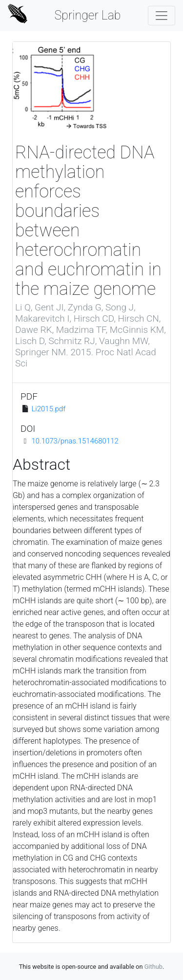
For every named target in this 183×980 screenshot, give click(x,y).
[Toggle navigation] (162, 16)
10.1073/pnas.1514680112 (75, 441)
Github (153, 967)
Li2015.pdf (48, 409)
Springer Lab (87, 15)
